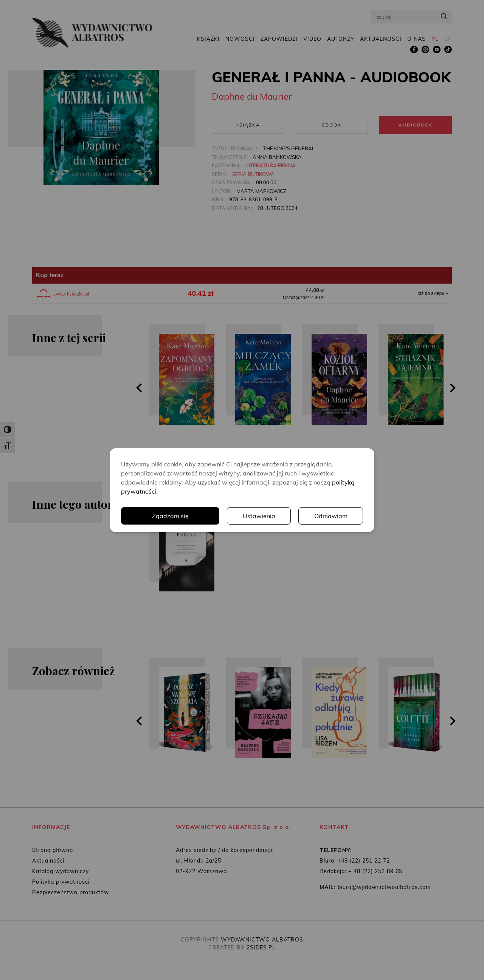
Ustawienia (259, 516)
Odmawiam (331, 516)
